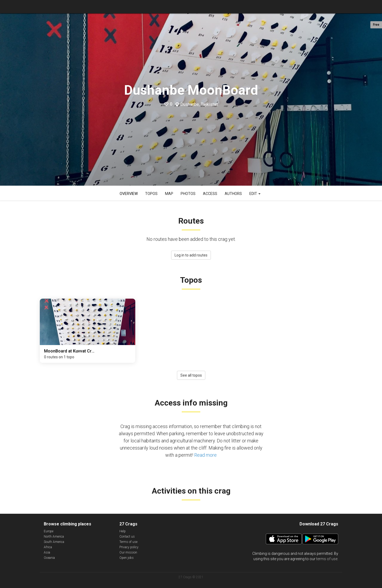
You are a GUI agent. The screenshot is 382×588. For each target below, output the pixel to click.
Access (210, 194)
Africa (48, 547)
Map (169, 194)
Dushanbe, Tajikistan (199, 104)
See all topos (191, 375)
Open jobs (127, 558)
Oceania (49, 558)
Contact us (127, 537)
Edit (255, 194)
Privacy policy (129, 547)
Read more (205, 455)
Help (123, 531)
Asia (47, 552)
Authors (233, 194)
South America (54, 542)
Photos (188, 194)
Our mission (128, 552)
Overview (129, 194)
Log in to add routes (191, 255)
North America (54, 537)
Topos (151, 194)
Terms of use (128, 542)
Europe (49, 531)
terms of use (327, 559)
